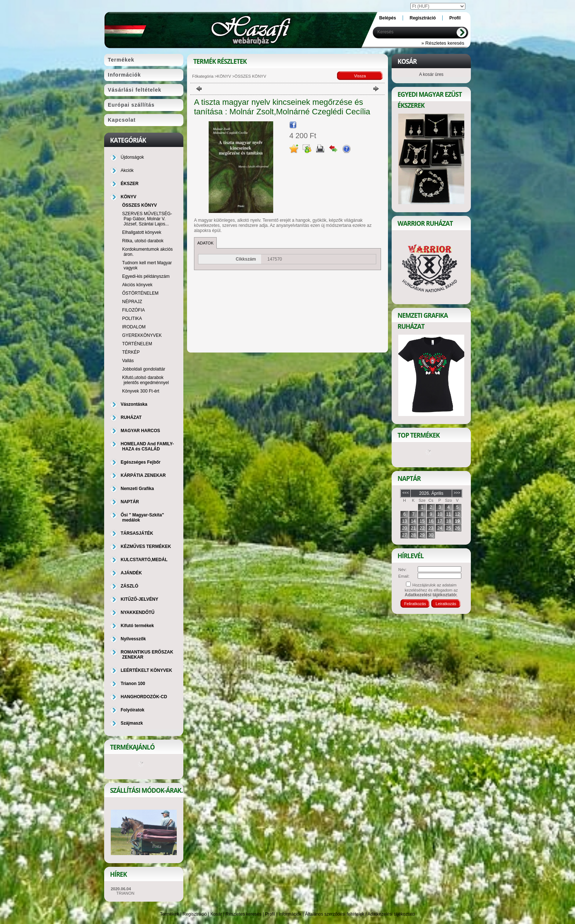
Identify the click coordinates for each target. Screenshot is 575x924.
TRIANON (125, 893)
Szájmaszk (132, 723)
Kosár (216, 914)
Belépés (388, 18)
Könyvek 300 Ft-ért (141, 391)
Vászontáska (134, 404)
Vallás (128, 361)
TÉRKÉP (131, 352)
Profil (270, 914)
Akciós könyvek (137, 285)
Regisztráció (195, 914)
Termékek (169, 914)
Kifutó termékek (137, 626)
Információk (290, 914)
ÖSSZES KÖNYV (140, 205)
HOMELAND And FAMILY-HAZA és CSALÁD (147, 446)
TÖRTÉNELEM (137, 344)
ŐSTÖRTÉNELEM (140, 293)
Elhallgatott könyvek (142, 232)
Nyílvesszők (133, 639)
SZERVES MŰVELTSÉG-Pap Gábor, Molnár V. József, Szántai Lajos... (147, 219)
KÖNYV (224, 76)
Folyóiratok (133, 710)
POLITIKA (132, 319)
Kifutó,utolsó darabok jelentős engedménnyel (145, 380)
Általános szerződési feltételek (335, 914)
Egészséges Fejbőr (141, 462)
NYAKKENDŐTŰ (138, 612)
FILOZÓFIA (133, 310)
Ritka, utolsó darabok (143, 241)
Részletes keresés (243, 914)
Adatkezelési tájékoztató (391, 914)
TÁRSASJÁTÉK (137, 533)
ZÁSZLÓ (129, 586)
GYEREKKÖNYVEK (142, 335)
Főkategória (203, 76)
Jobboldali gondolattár (144, 369)
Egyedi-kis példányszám (146, 276)
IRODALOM (134, 327)
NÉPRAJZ (132, 302)
